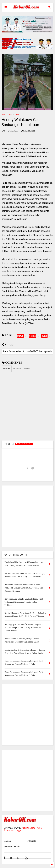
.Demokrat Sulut (24, 444)
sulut (10, 114)
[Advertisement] (27, 516)
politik (17, 114)
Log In (19, 830)
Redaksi (32, 841)
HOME (7, 841)
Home (3, 114)
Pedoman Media (12, 847)
